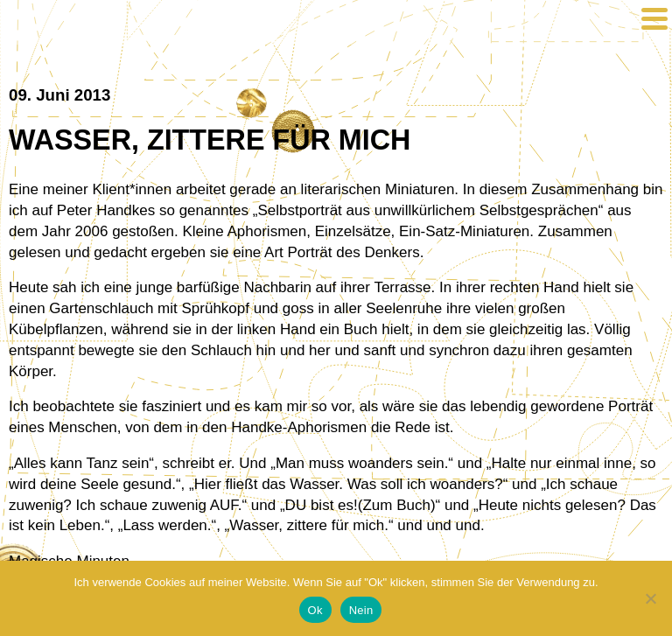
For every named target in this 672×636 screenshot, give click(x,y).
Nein (361, 610)
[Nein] (650, 598)
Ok (315, 610)
